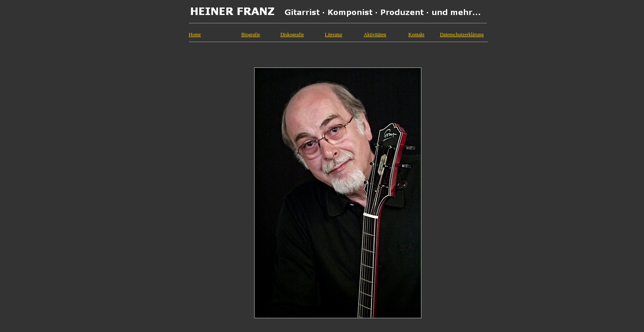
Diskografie (292, 35)
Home (195, 35)
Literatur (334, 35)
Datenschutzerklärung (462, 35)
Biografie (251, 35)
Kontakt (417, 35)
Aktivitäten (375, 35)
